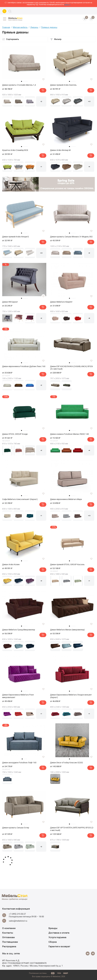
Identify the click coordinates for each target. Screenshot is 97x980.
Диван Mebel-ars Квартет (61, 302)
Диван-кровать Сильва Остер (16, 828)
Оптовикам (8, 937)
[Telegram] (93, 953)
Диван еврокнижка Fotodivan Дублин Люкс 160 (24, 366)
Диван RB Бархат (10, 302)
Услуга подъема (57, 937)
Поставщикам (10, 942)
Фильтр (56, 39)
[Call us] (4, 11)
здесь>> (67, 4)
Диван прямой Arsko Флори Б (16, 237)
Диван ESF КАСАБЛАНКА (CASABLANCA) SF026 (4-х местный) (72, 368)
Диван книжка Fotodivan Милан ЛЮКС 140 (70, 434)
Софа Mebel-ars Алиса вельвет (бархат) (20, 499)
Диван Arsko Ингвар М (60, 150)
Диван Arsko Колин (11, 564)
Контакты (8, 933)
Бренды (53, 928)
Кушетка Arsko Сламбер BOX (15, 150)
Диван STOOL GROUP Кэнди (15, 434)
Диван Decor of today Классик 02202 (67, 763)
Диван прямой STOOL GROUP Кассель (67, 564)
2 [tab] (23, 81)
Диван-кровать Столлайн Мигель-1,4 (19, 85)
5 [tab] (27, 81)
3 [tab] (24, 81)
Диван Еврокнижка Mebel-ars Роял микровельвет (18, 696)
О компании (9, 928)
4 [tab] (26, 81)
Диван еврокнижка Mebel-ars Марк (66, 499)
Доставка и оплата (59, 933)
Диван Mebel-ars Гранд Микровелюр (19, 630)
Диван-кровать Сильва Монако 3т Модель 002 (71, 237)
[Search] (10, 11)
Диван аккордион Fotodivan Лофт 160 (19, 763)
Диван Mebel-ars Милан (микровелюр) (67, 630)
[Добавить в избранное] (43, 79)
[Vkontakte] (88, 953)
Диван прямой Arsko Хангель (63, 85)
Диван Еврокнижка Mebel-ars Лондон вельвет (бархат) (71, 696)
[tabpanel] (24, 63)
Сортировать (11, 39)
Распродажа (9, 946)
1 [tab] (21, 81)
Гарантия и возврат (59, 946)
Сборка (53, 942)
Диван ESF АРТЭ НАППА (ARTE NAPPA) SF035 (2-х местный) (72, 829)
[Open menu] (5, 19)
